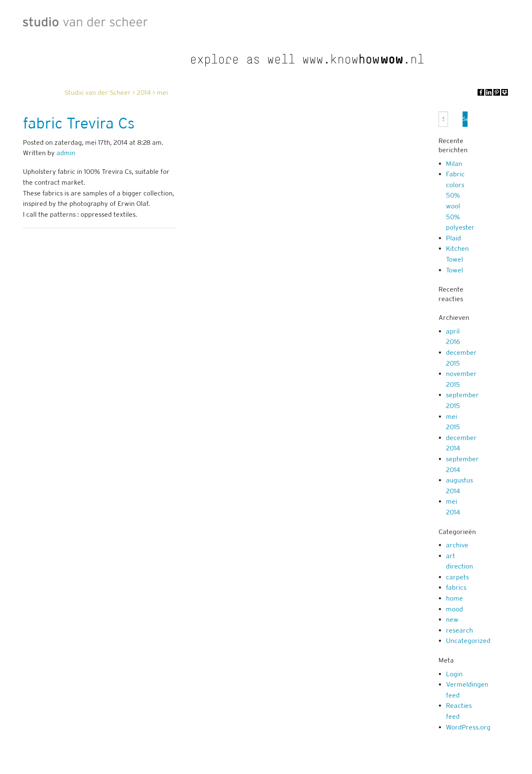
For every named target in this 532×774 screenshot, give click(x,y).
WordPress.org (468, 727)
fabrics (456, 587)
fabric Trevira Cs (79, 123)
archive (457, 545)
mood (454, 609)
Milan (454, 164)
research (459, 630)
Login (454, 674)
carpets (457, 577)
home (454, 598)
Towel (454, 270)
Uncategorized (468, 641)
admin (66, 153)
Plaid (453, 238)
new (452, 619)
